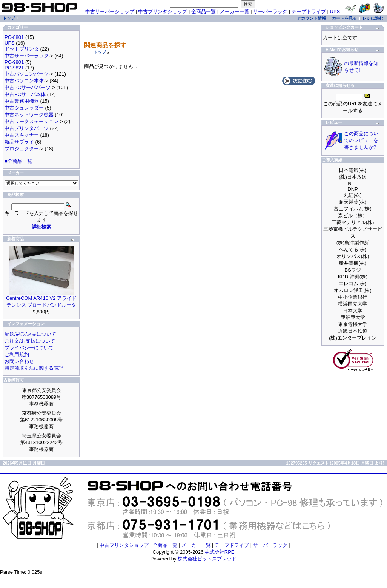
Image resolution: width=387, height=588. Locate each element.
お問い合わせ (19, 361)
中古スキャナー (22, 135)
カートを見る (344, 18)
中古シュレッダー (24, 108)
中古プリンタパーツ (27, 128)
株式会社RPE (220, 552)
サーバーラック (270, 12)
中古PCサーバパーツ (28, 87)
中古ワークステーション (31, 121)
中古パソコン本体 (24, 81)
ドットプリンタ (22, 49)
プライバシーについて (29, 348)
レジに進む (373, 18)
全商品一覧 (203, 12)
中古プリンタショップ (163, 12)
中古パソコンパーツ (27, 74)
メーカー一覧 (235, 12)
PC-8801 (14, 37)
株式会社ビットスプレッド (207, 559)
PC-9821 (14, 68)
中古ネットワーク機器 (29, 115)
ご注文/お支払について (30, 341)
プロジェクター (22, 149)
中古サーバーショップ (110, 12)
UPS (335, 12)
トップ (100, 52)
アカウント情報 (311, 18)
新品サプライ (19, 142)
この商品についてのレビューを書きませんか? (361, 140)
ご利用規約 (17, 354)
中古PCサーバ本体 (25, 94)
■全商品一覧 (18, 161)
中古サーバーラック (27, 56)
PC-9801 (14, 62)
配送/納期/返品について (30, 334)
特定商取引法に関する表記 (34, 368)
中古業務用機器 (22, 101)
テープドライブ (309, 12)
